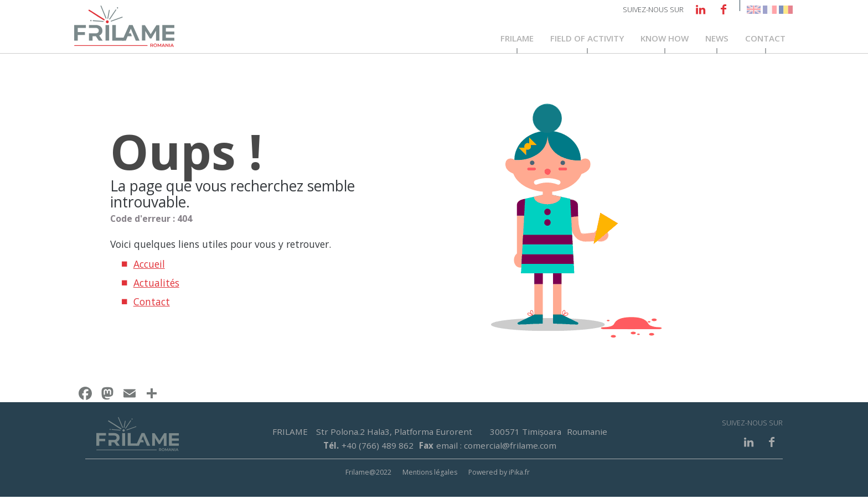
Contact (765, 40)
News (717, 40)
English (754, 10)
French (770, 10)
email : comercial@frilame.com (496, 447)
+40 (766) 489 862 (378, 447)
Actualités (156, 285)
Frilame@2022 (368, 474)
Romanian (786, 10)
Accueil (149, 266)
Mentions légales (430, 474)
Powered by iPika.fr (499, 474)
